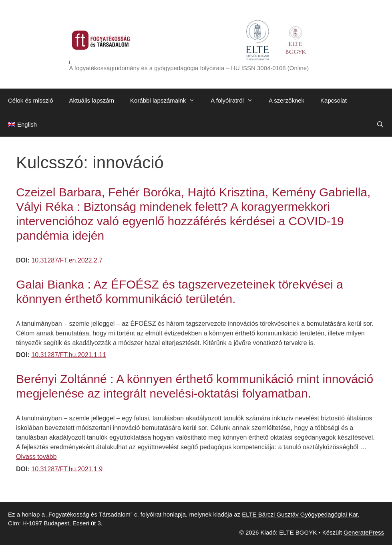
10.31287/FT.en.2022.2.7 (67, 260)
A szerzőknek (286, 100)
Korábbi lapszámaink (166, 101)
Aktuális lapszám (92, 100)
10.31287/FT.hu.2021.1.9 (67, 469)
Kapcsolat (334, 100)
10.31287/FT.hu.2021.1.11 (69, 355)
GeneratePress (364, 532)
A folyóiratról (236, 101)
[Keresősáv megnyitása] (380, 125)
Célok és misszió (31, 100)
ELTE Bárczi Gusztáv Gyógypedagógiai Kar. (301, 514)
